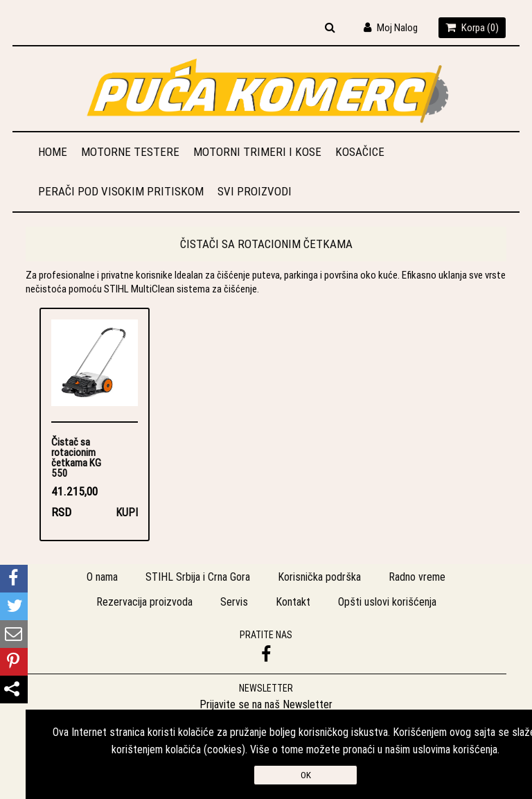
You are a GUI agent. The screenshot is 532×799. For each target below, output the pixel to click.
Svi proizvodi (255, 191)
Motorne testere (130, 152)
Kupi (127, 512)
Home (53, 152)
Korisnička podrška (319, 577)
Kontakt (293, 602)
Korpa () (472, 27)
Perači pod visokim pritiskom (121, 191)
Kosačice (360, 152)
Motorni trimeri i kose (257, 152)
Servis (234, 602)
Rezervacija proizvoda (144, 602)
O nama (102, 577)
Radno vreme (417, 577)
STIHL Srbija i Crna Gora (198, 577)
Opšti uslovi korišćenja (387, 602)
